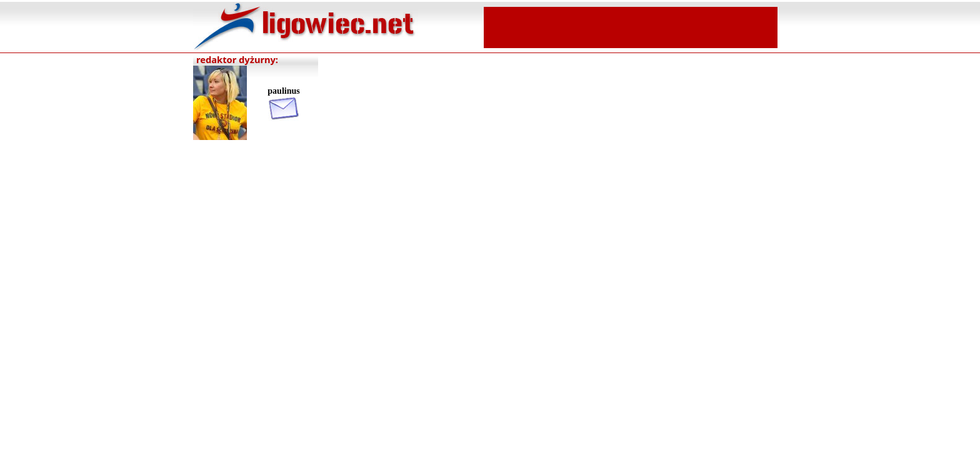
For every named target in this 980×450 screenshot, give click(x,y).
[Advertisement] (631, 26)
